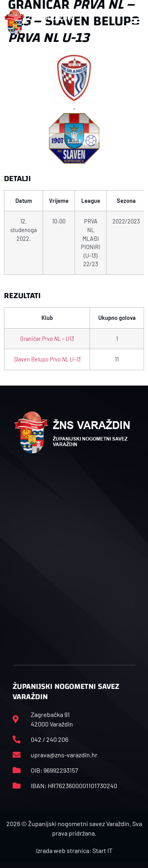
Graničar (47, 339)
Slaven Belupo (47, 359)
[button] (136, 22)
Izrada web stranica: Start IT (74, 850)
